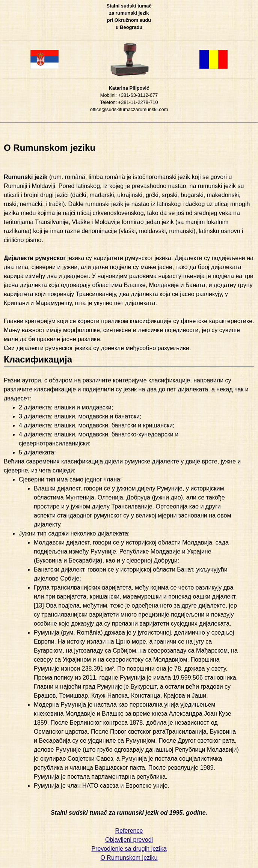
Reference (129, 831)
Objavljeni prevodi (129, 840)
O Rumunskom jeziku (129, 858)
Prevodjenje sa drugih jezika (129, 849)
